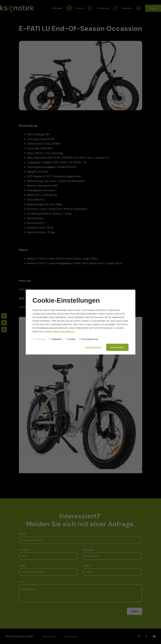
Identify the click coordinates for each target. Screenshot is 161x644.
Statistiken (55, 339)
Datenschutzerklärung (64, 332)
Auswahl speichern (93, 347)
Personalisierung (88, 339)
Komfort (70, 339)
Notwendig (39, 339)
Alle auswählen (117, 347)
